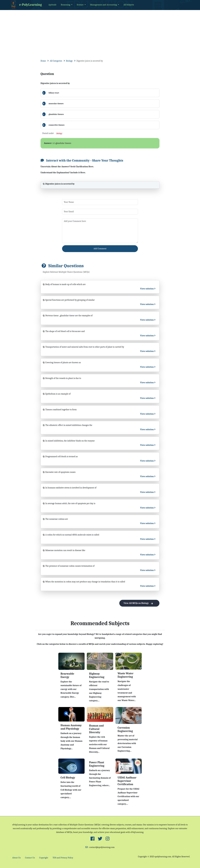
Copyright (44, 858)
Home (43, 61)
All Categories (56, 61)
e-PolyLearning (26, 5)
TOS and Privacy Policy (63, 858)
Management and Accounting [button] (104, 5)
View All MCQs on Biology (139, 603)
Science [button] (80, 5)
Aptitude (52, 5)
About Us (16, 858)
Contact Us (30, 858)
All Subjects (129, 5)
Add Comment (100, 249)
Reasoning (66, 5)
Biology (69, 61)
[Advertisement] (100, 31)
